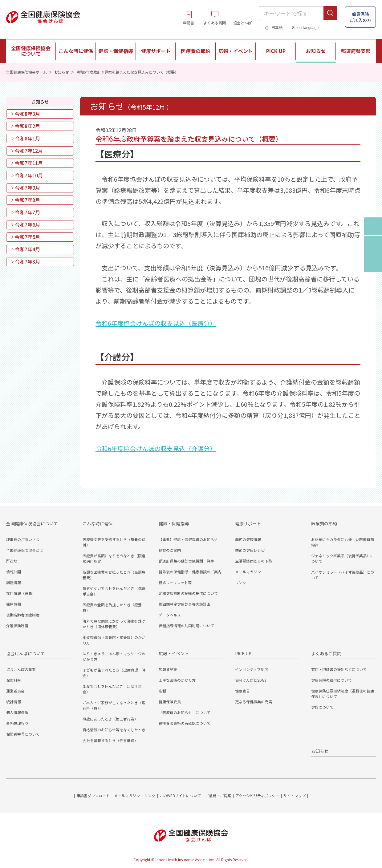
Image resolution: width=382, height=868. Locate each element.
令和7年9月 (27, 188)
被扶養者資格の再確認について (185, 723)
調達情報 (14, 582)
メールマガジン (248, 572)
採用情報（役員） (21, 593)
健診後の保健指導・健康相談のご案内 (190, 572)
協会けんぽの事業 (21, 669)
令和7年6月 (27, 224)
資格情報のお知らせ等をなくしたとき (114, 730)
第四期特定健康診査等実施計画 (185, 604)
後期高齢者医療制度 (23, 615)
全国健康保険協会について (32, 523)
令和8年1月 (27, 138)
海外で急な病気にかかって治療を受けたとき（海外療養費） (114, 624)
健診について (322, 707)
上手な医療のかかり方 (177, 680)
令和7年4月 (27, 249)
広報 (162, 691)
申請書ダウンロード (93, 795)
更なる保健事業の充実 (254, 702)
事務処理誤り (17, 723)
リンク (241, 582)
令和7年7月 (27, 212)
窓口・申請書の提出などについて (339, 669)
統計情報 (14, 702)
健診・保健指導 (174, 523)
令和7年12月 (29, 151)
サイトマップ (295, 795)
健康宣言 (242, 691)
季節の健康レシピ (250, 550)
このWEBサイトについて (180, 795)
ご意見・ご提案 (218, 795)
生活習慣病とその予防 (254, 561)
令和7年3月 (27, 261)
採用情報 (14, 604)
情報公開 (14, 572)
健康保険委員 (170, 702)
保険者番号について (23, 734)
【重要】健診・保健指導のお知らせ (188, 539)
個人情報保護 (17, 712)
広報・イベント (174, 653)
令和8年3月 (27, 114)
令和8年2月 (27, 126)
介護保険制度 (17, 626)
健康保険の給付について (331, 680)
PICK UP (243, 653)
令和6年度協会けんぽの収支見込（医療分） (156, 323)
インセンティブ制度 (252, 669)
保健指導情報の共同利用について (186, 626)
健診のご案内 (170, 550)
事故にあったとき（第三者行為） (110, 719)
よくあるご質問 (326, 653)
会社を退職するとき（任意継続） (110, 740)
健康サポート (248, 523)
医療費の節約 (324, 523)
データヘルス (170, 615)
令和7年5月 (27, 237)
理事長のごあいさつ (23, 539)
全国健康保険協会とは (25, 550)
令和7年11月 (29, 163)
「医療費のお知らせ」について (185, 712)
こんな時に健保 (98, 523)
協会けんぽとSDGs (251, 680)
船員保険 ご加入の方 (360, 17)
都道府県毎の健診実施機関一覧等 (186, 561)
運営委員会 (15, 691)
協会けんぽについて (26, 653)
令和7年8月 (27, 200)
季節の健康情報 (248, 539)
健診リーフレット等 (175, 582)
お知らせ (316, 51)
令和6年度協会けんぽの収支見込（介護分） (156, 448)
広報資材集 (168, 669)
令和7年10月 (29, 175)
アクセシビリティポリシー (257, 795)
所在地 (12, 561)
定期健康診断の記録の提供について (188, 593)
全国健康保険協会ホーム (26, 72)
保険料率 (14, 680)
